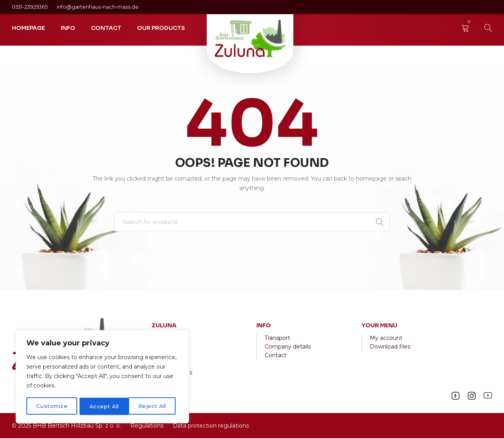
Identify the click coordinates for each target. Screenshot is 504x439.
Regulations (147, 426)
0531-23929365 (30, 7)
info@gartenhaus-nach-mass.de (98, 7)
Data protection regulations (210, 426)
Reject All (103, 406)
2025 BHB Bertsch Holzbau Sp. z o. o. (69, 426)
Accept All (154, 406)
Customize (52, 406)
